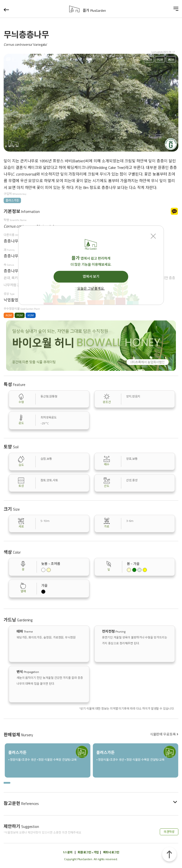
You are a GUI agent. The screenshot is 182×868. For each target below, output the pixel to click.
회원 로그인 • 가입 (88, 852)
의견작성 (169, 832)
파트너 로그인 (111, 852)
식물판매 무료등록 (164, 734)
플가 (94, 11)
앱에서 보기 (91, 276)
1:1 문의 (68, 852)
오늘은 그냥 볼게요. (91, 289)
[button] (6, 146)
